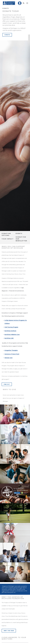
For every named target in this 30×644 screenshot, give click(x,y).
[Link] (9, 3)
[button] (24, 3)
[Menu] (27, 3)
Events (19, 234)
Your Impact (8, 239)
